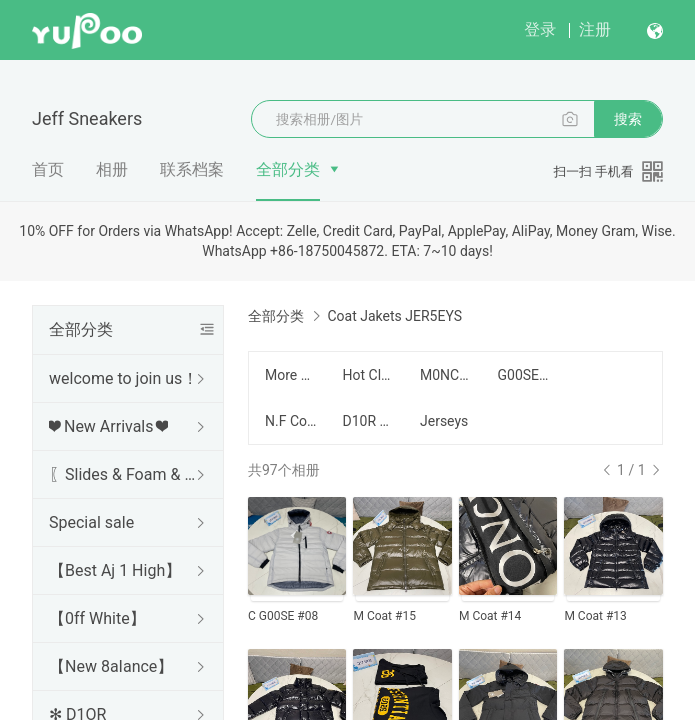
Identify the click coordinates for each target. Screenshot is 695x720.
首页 (48, 169)
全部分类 (288, 169)
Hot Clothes (370, 375)
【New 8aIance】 (111, 666)
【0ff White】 (97, 618)
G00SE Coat (525, 375)
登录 (540, 29)
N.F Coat (292, 421)
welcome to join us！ (123, 378)
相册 (112, 169)
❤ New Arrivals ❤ (108, 426)
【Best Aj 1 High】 (115, 570)
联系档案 (192, 169)
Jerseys (444, 421)
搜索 (628, 119)
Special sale (91, 522)
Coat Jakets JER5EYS (394, 316)
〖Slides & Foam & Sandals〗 (124, 474)
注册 (595, 29)
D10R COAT (370, 421)
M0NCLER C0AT (447, 375)
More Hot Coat (292, 375)
